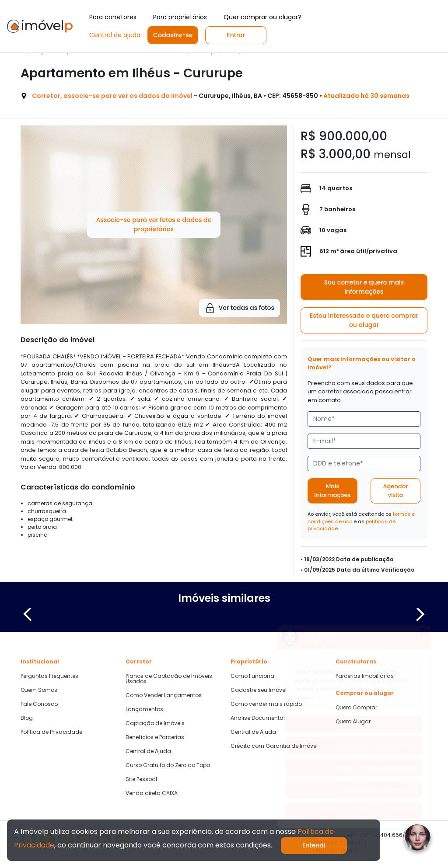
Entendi (314, 845)
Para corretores (113, 17)
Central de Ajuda (148, 751)
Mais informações (333, 491)
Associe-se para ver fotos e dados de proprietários (154, 224)
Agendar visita (395, 491)
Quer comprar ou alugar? (262, 17)
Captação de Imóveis (155, 723)
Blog (27, 718)
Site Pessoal (141, 779)
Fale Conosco (39, 704)
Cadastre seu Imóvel (259, 690)
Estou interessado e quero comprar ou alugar (364, 320)
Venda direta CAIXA (152, 793)
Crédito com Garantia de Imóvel (274, 746)
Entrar (236, 35)
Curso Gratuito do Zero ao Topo (168, 765)
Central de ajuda (115, 35)
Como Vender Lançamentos (164, 695)
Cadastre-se (173, 35)
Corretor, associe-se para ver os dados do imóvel (112, 96)
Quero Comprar (356, 708)
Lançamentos (144, 709)
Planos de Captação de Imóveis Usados (169, 679)
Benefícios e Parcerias (155, 737)
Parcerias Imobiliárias (365, 676)
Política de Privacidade (51, 732)
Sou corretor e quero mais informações (364, 287)
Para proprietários (180, 17)
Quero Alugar (353, 722)
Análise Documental (258, 718)
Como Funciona (252, 676)
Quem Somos (39, 690)
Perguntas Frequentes (49, 676)
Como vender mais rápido (266, 704)
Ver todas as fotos (240, 308)
